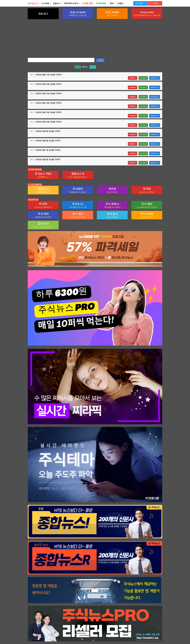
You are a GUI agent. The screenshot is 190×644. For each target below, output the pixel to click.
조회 (100, 60)
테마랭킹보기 (155, 78)
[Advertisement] (95, 37)
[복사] (32, 75)
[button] (46, 4)
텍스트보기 (143, 78)
